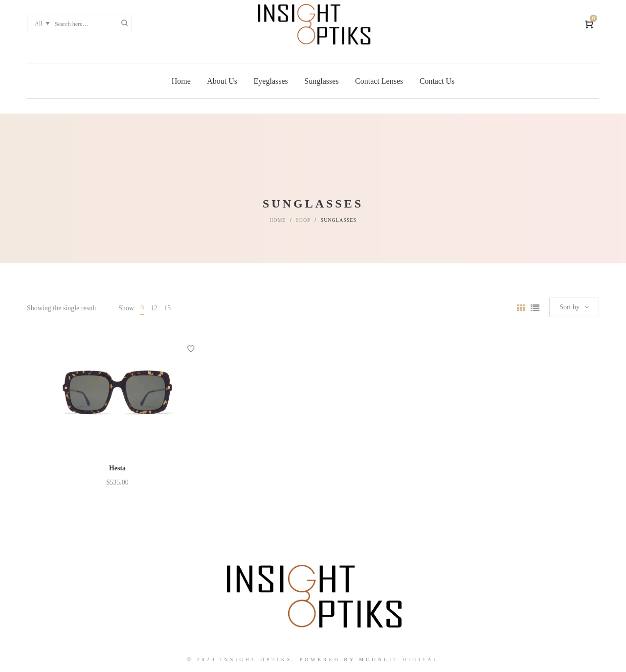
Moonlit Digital (399, 660)
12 (154, 308)
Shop (303, 220)
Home (278, 220)
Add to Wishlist (191, 349)
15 (167, 308)
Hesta (117, 468)
